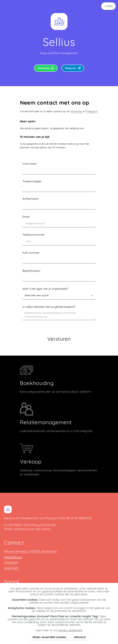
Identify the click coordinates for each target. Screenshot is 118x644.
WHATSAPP (12, 568)
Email (26, 217)
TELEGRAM (11, 562)
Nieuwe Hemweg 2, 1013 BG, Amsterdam (30, 551)
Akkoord (80, 637)
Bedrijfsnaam (31, 271)
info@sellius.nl (13, 557)
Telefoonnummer (34, 235)
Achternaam (31, 199)
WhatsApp (46, 68)
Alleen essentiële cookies (49, 637)
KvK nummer (31, 253)
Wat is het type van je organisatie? (45, 289)
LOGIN (108, 6)
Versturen (59, 339)
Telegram (73, 68)
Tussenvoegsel (32, 181)
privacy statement (70, 630)
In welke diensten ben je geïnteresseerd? (49, 307)
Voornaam (30, 164)
